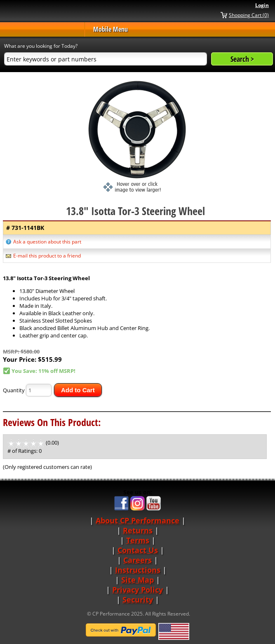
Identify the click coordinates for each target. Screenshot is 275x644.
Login (262, 5)
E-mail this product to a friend (47, 256)
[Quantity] (39, 390)
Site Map (137, 580)
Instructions (138, 570)
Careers (137, 560)
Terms (138, 540)
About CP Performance (137, 520)
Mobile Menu (110, 29)
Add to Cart (78, 390)
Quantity (14, 390)
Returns (138, 530)
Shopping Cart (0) (249, 15)
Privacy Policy (137, 590)
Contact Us (138, 550)
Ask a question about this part (47, 242)
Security (138, 600)
